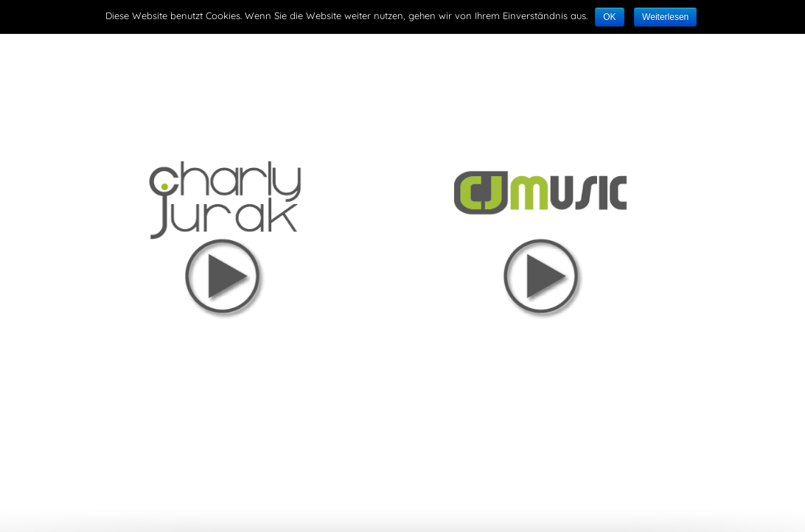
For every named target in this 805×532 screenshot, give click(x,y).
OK (609, 17)
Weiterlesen (665, 17)
